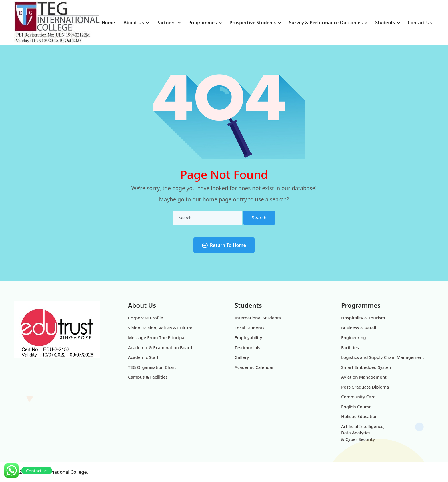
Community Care (358, 397)
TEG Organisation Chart (152, 367)
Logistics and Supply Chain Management (383, 357)
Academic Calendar (254, 367)
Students (385, 23)
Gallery (242, 357)
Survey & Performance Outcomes (326, 23)
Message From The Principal (157, 337)
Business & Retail (359, 328)
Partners (166, 23)
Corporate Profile (146, 318)
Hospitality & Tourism (363, 318)
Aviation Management (364, 377)
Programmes (203, 23)
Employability (248, 337)
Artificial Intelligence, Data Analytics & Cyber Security (363, 433)
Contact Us (420, 23)
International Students (258, 318)
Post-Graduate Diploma (365, 387)
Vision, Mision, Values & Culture (160, 328)
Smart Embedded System (367, 367)
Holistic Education (359, 416)
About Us (134, 23)
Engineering (354, 337)
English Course (356, 407)
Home (108, 23)
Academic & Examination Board (160, 347)
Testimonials (247, 347)
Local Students (250, 328)
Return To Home (224, 245)
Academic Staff (143, 357)
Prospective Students (253, 23)
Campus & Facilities (148, 377)
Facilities (350, 347)
